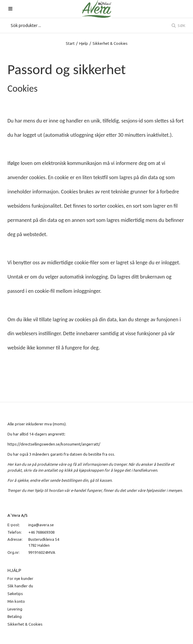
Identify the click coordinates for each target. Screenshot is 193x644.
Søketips (15, 594)
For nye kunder (20, 578)
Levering (15, 609)
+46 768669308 (41, 532)
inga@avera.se (41, 525)
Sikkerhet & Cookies (25, 624)
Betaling (15, 616)
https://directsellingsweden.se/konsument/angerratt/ (54, 444)
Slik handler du (20, 586)
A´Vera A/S (18, 515)
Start (70, 43)
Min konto (16, 601)
